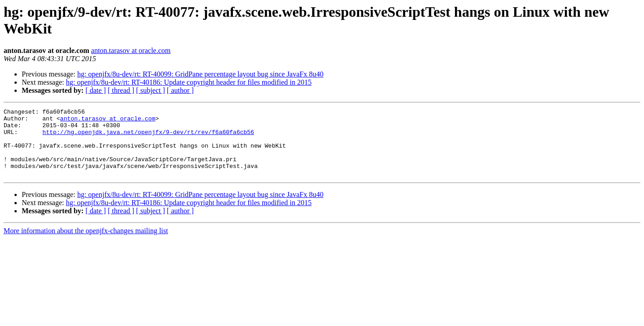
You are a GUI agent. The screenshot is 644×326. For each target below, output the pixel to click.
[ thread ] (121, 90)
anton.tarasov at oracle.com (131, 50)
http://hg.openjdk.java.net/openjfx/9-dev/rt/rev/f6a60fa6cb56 (148, 137)
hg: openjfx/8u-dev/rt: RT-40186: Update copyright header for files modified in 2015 (189, 82)
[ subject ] (151, 90)
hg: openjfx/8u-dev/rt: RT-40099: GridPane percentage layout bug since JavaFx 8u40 (201, 74)
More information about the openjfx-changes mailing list (86, 244)
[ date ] (96, 90)
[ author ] (180, 90)
